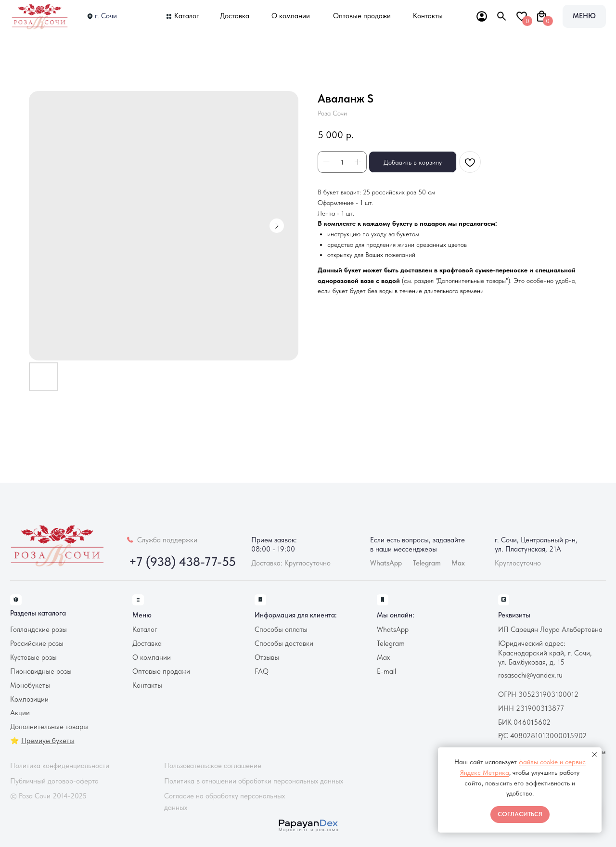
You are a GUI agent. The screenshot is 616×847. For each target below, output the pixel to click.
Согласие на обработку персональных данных (225, 802)
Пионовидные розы (41, 671)
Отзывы (267, 657)
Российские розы (37, 643)
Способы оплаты (281, 629)
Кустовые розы (33, 657)
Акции (20, 713)
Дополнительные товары (49, 727)
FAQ (262, 671)
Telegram (391, 643)
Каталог (187, 16)
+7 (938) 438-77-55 (182, 562)
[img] (41, 16)
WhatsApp (393, 629)
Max (458, 563)
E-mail (386, 671)
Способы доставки (284, 643)
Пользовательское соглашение (213, 766)
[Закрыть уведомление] (594, 755)
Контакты (428, 16)
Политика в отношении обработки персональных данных (254, 781)
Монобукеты (30, 685)
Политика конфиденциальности (60, 766)
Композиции (29, 699)
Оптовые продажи (362, 16)
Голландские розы (38, 629)
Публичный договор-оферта (54, 781)
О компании (291, 16)
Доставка (235, 16)
